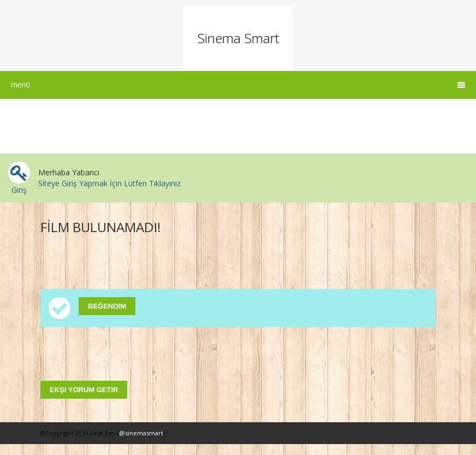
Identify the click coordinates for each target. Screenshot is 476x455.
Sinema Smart (238, 38)
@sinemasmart (141, 433)
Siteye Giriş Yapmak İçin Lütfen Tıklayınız (109, 183)
